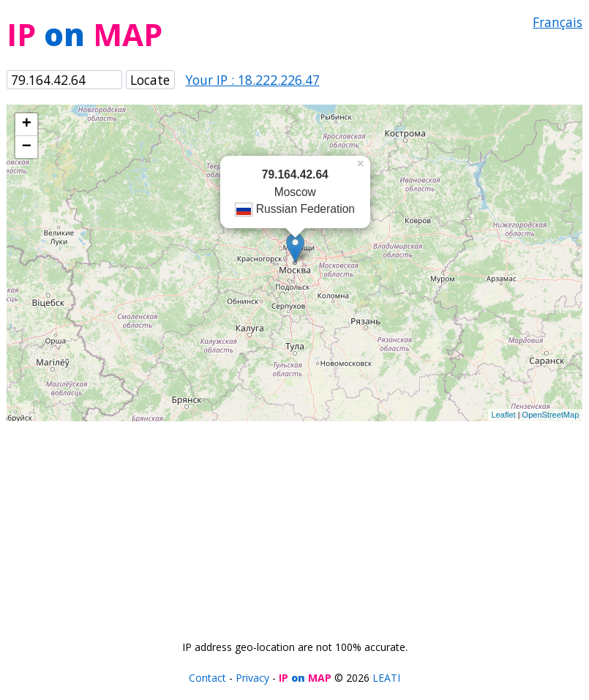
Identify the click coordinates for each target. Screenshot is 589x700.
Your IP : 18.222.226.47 (253, 80)
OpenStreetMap (551, 415)
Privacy (252, 678)
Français (558, 22)
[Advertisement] (295, 524)
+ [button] (27, 124)
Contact (207, 678)
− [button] (27, 147)
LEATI (386, 678)
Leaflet (504, 415)
